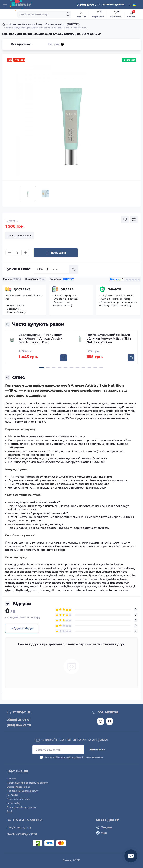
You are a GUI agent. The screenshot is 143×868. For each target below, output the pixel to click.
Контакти (12, 795)
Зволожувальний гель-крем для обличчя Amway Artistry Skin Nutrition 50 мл (40, 338)
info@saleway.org (19, 828)
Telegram (107, 827)
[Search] (68, 14)
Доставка (22, 289)
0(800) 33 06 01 (19, 720)
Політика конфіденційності (69, 757)
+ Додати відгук (22, 628)
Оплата (67, 289)
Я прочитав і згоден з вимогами (74, 757)
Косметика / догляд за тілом (25, 24)
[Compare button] (134, 220)
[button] (42, 368)
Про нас (11, 779)
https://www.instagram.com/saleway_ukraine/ (101, 721)
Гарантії (114, 289)
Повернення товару (18, 799)
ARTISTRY (68, 279)
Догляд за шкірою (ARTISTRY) (62, 24)
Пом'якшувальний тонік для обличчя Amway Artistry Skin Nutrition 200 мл (109, 338)
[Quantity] (17, 253)
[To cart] (63, 358)
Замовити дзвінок (113, 5)
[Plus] (25, 253)
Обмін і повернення (18, 787)
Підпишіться (97, 750)
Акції (9, 811)
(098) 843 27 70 (19, 725)
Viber (104, 833)
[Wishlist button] (125, 220)
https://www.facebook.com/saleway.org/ (109, 721)
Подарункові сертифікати (22, 807)
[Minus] (9, 253)
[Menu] (5, 5)
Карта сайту (14, 803)
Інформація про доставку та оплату (27, 783)
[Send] (74, 269)
